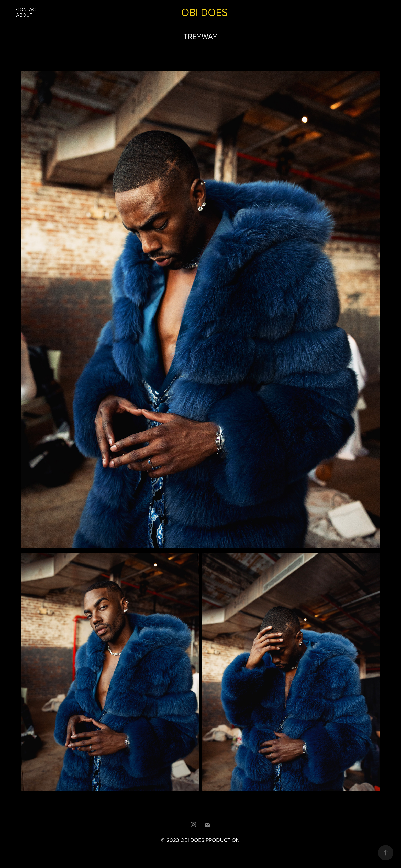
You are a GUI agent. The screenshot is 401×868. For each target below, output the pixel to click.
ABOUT (24, 15)
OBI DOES (204, 12)
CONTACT (27, 9)
